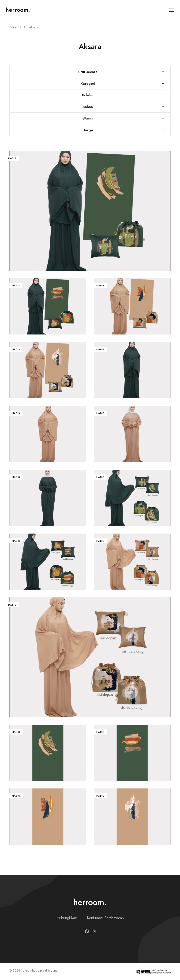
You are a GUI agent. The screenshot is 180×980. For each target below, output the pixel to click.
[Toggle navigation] (172, 10)
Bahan (88, 107)
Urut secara (88, 72)
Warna (88, 118)
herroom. (18, 10)
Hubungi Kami (67, 918)
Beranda (15, 27)
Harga (88, 130)
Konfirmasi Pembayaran (105, 918)
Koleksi (88, 95)
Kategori (88, 83)
